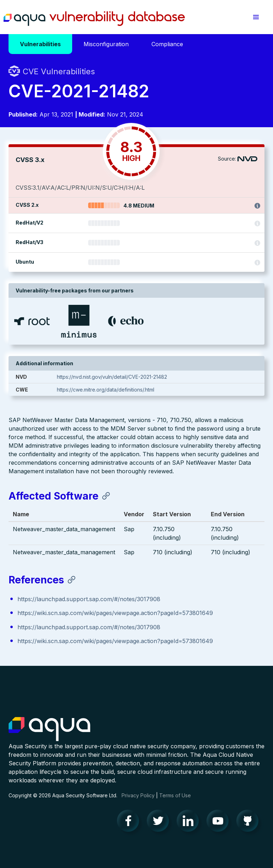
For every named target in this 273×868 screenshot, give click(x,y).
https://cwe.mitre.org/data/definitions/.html (106, 390)
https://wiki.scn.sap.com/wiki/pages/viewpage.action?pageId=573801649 (115, 613)
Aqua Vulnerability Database (94, 19)
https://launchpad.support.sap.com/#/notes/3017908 (89, 599)
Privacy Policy (138, 795)
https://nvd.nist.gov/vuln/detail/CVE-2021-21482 (112, 377)
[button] (256, 17)
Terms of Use (175, 795)
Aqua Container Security (49, 729)
